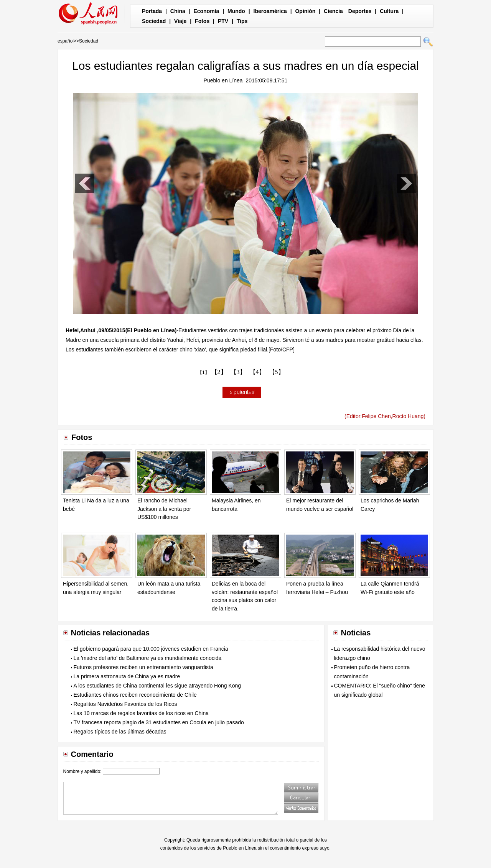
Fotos (202, 21)
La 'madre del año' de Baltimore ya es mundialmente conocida (148, 658)
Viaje (180, 21)
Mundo (236, 11)
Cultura (389, 11)
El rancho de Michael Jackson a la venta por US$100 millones (164, 509)
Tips (242, 21)
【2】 (219, 372)
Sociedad (154, 21)
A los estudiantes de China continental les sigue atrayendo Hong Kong (157, 686)
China (178, 11)
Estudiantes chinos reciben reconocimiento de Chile (135, 695)
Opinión (305, 11)
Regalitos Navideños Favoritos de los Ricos (125, 704)
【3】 (238, 372)
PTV (223, 21)
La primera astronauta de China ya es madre (127, 676)
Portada (152, 11)
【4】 (257, 372)
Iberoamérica (270, 11)
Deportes (360, 11)
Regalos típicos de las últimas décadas (120, 732)
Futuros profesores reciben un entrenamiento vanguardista (143, 667)
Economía (206, 11)
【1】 (203, 372)
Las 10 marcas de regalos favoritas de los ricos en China (141, 713)
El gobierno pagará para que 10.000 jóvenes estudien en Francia (151, 649)
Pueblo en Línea (223, 80)
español (66, 41)
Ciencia (333, 11)
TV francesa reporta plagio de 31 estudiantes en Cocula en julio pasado (159, 722)
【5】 (277, 372)
